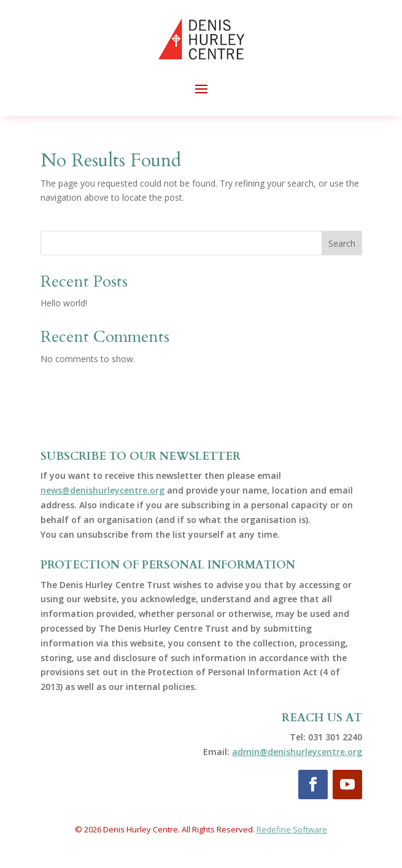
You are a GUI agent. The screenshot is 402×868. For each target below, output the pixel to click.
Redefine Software (292, 829)
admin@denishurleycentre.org (297, 752)
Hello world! (64, 303)
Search (342, 243)
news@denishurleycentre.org (102, 490)
